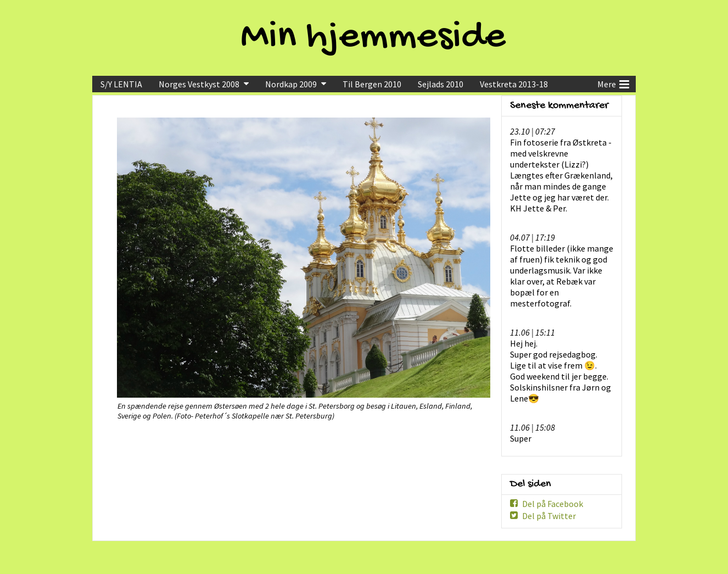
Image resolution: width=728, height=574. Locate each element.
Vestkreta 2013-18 (514, 84)
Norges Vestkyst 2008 (199, 84)
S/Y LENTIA (121, 84)
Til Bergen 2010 (372, 84)
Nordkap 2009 (291, 84)
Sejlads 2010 (441, 84)
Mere (613, 83)
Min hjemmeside (373, 38)
